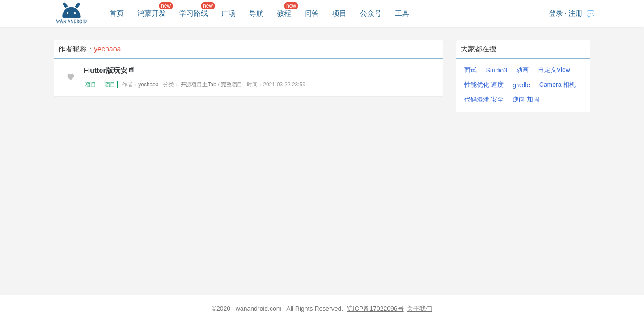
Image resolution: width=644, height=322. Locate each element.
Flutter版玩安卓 (109, 70)
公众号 (371, 13)
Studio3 (496, 70)
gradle (521, 85)
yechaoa (148, 85)
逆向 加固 (526, 99)
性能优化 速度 (484, 85)
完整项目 (232, 85)
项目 (339, 13)
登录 (556, 13)
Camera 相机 (558, 85)
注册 (576, 13)
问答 (312, 13)
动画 (522, 70)
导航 (256, 13)
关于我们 (419, 309)
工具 (402, 13)
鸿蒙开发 (152, 13)
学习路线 (194, 13)
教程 (284, 13)
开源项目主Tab (198, 85)
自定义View (554, 70)
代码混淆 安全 (484, 99)
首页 (117, 13)
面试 (470, 70)
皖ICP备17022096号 (375, 309)
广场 (229, 13)
